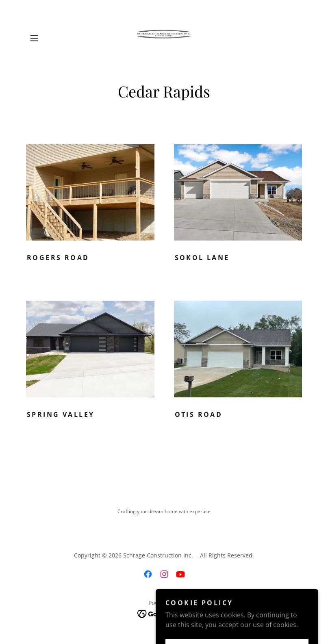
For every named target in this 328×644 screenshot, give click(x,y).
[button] (47, 38)
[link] (164, 38)
